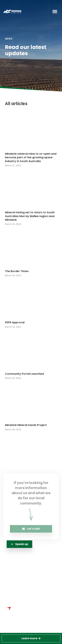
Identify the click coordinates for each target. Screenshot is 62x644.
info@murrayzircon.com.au (31, 576)
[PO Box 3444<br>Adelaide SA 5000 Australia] (10, 585)
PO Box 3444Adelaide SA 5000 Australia (31, 584)
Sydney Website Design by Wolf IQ (32, 624)
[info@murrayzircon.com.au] (10, 576)
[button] (55, 12)
